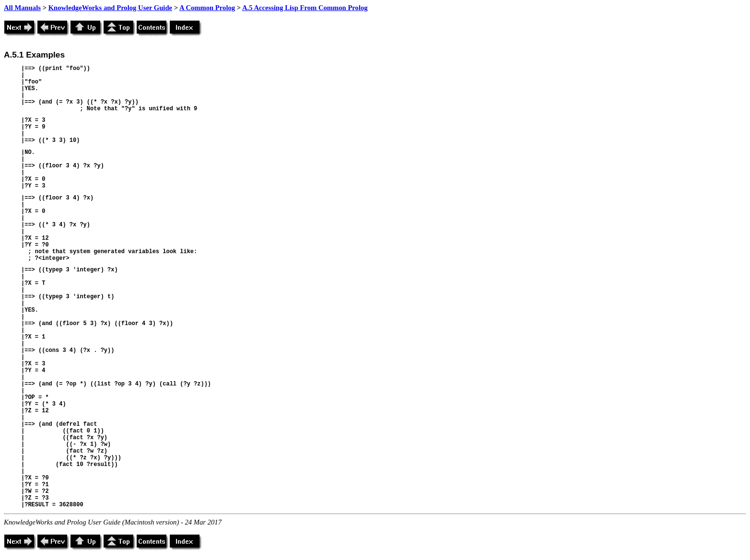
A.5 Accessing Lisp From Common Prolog (305, 8)
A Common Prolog (207, 8)
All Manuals (22, 8)
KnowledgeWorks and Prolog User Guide (110, 8)
